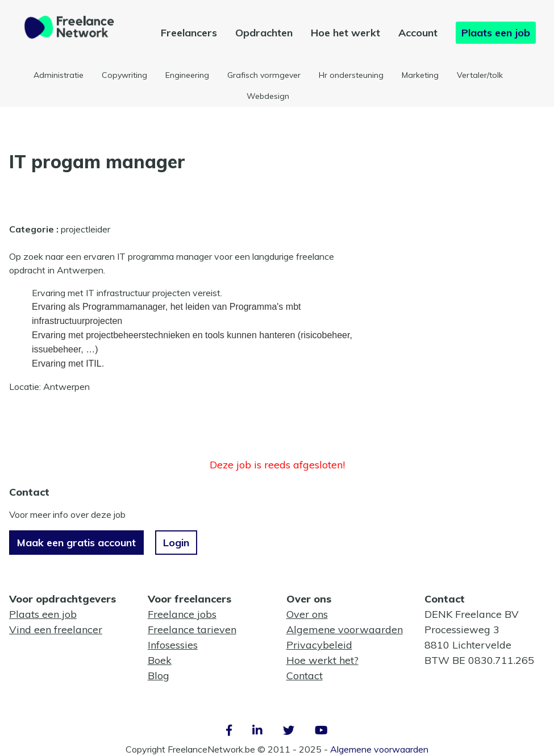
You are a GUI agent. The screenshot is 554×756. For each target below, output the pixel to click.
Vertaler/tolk (480, 75)
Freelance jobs (182, 614)
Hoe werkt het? (322, 660)
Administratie (59, 75)
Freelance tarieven (192, 630)
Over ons (307, 614)
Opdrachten (264, 33)
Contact (305, 676)
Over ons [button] (309, 599)
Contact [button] (445, 599)
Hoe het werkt (345, 33)
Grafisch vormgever (264, 75)
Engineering (187, 75)
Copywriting (124, 75)
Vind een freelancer (56, 630)
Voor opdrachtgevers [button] (63, 599)
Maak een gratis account (76, 543)
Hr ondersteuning (351, 75)
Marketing (420, 75)
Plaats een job (496, 33)
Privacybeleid (319, 645)
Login (176, 543)
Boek (160, 660)
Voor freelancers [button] (189, 599)
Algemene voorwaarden (345, 630)
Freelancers (189, 33)
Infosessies (173, 645)
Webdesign (268, 96)
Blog (159, 676)
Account (418, 33)
